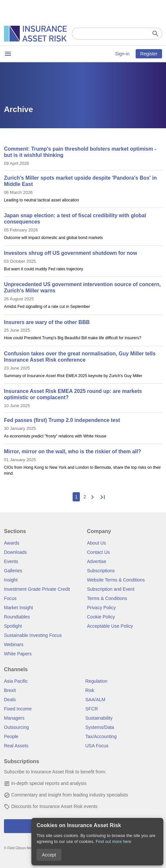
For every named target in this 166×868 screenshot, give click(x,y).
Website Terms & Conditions (116, 580)
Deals (10, 700)
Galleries (13, 571)
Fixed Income (18, 709)
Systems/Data (100, 727)
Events (11, 561)
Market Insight (18, 608)
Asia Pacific (16, 681)
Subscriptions (101, 571)
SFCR (92, 709)
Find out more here (114, 842)
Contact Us (99, 552)
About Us (97, 543)
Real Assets (16, 746)
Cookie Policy (101, 617)
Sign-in (122, 54)
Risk (90, 690)
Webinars (14, 644)
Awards (12, 543)
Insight (11, 580)
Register (149, 54)
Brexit (10, 690)
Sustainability (99, 718)
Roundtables (17, 617)
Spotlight (13, 626)
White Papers (18, 654)
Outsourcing (16, 727)
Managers (14, 718)
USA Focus (97, 746)
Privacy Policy (101, 608)
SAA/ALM (96, 700)
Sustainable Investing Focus (33, 635)
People (11, 736)
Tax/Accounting (101, 736)
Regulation (97, 681)
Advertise (97, 561)
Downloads (15, 552)
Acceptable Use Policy (110, 626)
